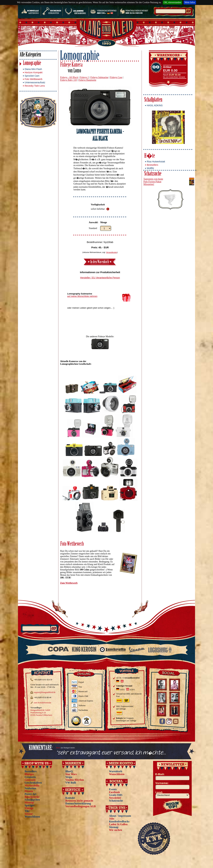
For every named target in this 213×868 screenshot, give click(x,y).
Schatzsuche (153, 174)
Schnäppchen (32, 800)
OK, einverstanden (172, 2)
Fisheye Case (116, 77)
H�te (150, 156)
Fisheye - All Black (69, 77)
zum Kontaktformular (42, 703)
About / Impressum (120, 816)
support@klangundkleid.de (45, 692)
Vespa (69, 777)
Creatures (30, 777)
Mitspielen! (149, 184)
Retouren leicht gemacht (79, 801)
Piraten (29, 791)
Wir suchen (115, 830)
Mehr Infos (190, 2)
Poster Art (30, 794)
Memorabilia (32, 785)
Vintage (29, 808)
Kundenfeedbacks (119, 821)
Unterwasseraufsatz (35, 82)
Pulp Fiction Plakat (152, 182)
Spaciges (30, 805)
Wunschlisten (32, 817)
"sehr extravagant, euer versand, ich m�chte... (111, 753)
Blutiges (29, 774)
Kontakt (70, 798)
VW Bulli (71, 783)
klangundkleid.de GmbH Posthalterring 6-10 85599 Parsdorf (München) (41, 713)
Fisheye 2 (84, 77)
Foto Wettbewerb (33, 79)
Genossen (30, 780)
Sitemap (29, 802)
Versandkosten (111, 252)
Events (113, 789)
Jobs (112, 819)
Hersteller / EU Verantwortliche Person (100, 278)
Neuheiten (30, 788)
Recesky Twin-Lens (35, 86)
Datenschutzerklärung (78, 803)
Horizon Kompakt (34, 72)
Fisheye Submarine (99, 77)
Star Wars (71, 774)
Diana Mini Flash (33, 69)
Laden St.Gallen (118, 824)
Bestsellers (152, 165)
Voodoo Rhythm (75, 780)
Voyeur (29, 814)
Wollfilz (150, 168)
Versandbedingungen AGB (81, 806)
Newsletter (115, 798)
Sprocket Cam (32, 76)
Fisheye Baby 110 (68, 80)
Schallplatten (153, 100)
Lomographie (32, 64)
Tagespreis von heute (153, 179)
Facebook (114, 792)
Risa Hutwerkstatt (156, 162)
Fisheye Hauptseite (87, 80)
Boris (58, 748)
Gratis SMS (116, 795)
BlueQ (69, 771)
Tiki (27, 811)
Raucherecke (32, 797)
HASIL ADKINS (155, 105)
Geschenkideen (33, 783)
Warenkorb (116, 771)
